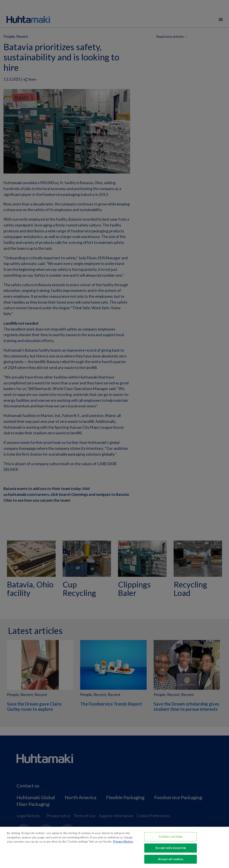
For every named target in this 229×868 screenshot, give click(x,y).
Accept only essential (171, 852)
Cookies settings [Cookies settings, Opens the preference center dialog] (171, 841)
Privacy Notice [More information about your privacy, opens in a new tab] (123, 846)
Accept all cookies (171, 863)
